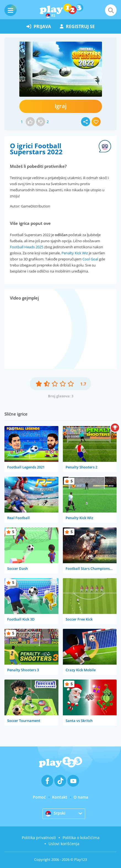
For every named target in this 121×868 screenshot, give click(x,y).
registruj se (77, 26)
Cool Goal (90, 259)
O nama (81, 797)
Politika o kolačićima (81, 838)
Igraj (61, 106)
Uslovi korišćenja (64, 844)
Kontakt (60, 797)
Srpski (55, 813)
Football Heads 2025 (27, 247)
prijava (39, 26)
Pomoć (39, 797)
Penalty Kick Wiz (75, 253)
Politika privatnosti (39, 838)
